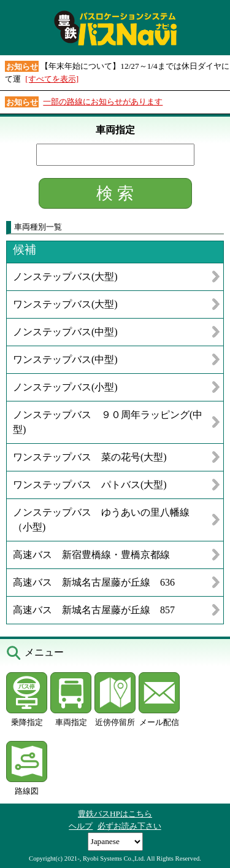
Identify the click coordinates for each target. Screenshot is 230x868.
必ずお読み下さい (129, 826)
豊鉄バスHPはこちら (115, 814)
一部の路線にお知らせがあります (103, 102)
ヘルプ (81, 826)
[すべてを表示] (52, 79)
